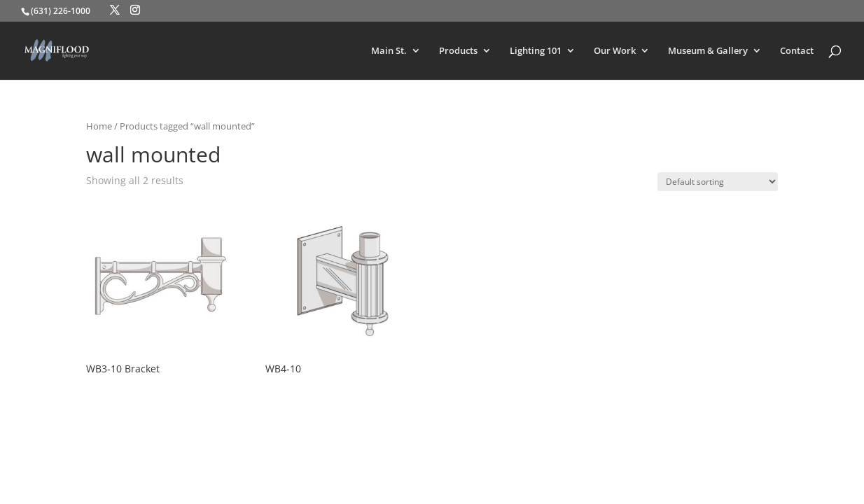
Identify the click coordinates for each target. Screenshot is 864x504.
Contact (797, 51)
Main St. (389, 51)
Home (99, 126)
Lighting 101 (536, 51)
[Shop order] (718, 182)
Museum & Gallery (708, 51)
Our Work (615, 51)
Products (458, 51)
